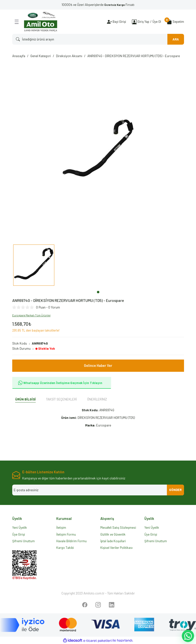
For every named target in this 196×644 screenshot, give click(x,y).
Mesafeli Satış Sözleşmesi (118, 528)
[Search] (98, 39)
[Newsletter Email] (98, 490)
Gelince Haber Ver (98, 366)
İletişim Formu (66, 534)
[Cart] (175, 22)
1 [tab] (98, 292)
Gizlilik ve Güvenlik (113, 534)
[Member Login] (134, 22)
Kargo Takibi (65, 548)
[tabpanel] (34, 266)
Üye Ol (157, 22)
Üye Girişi (19, 534)
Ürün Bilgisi (25, 399)
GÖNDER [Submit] (175, 490)
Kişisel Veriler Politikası (116, 548)
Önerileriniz (97, 399)
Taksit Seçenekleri (61, 399)
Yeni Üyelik (20, 528)
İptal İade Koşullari (113, 541)
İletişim (61, 528)
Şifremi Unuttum (23, 541)
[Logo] (41, 22)
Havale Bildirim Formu (71, 541)
